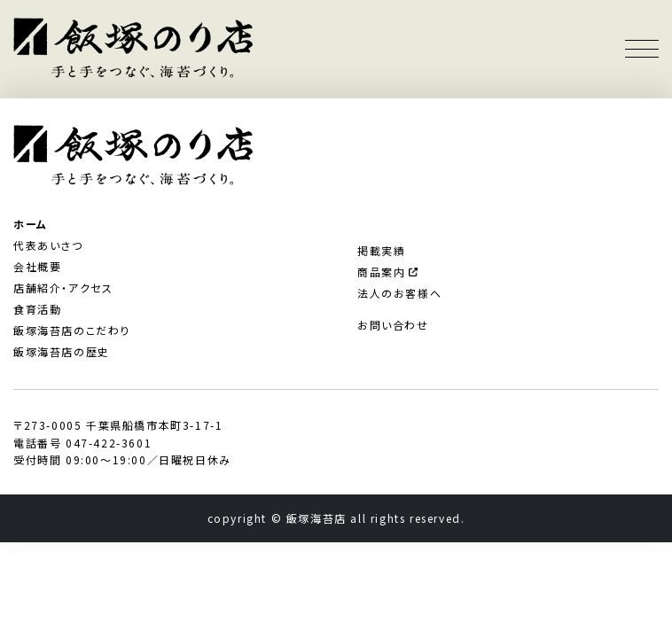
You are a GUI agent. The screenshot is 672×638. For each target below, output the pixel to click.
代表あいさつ (48, 245)
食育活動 (37, 309)
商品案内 (387, 272)
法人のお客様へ (399, 293)
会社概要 (37, 266)
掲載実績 (381, 250)
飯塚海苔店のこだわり (72, 330)
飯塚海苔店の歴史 (62, 351)
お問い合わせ (393, 325)
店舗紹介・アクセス (63, 288)
